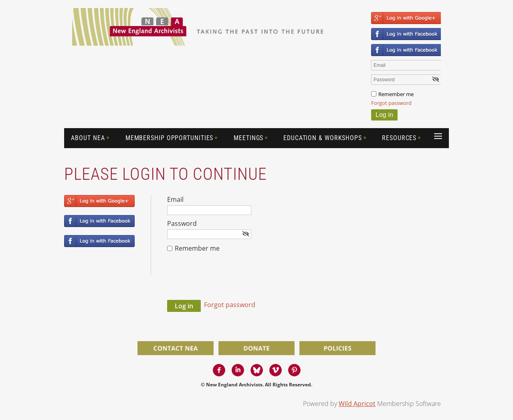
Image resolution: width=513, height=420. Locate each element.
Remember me (396, 94)
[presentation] (228, 280)
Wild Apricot (357, 404)
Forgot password (391, 103)
